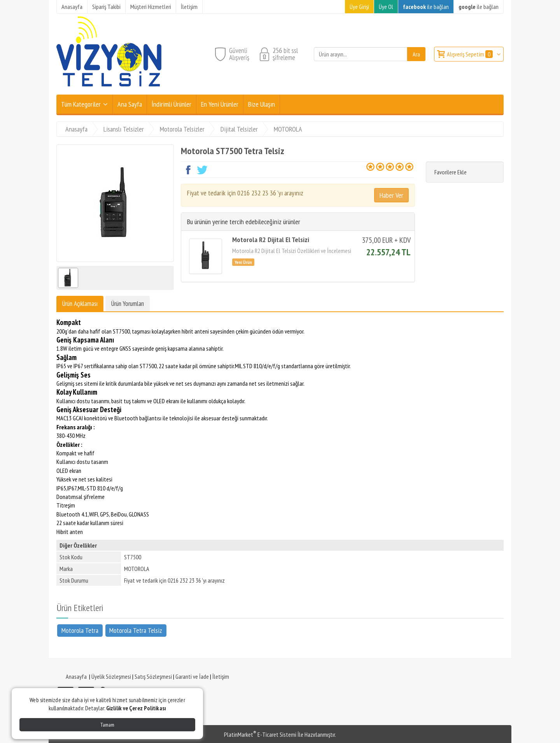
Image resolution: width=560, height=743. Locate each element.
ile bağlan (426, 7)
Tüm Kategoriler (81, 104)
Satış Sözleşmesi (153, 676)
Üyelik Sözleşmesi (111, 676)
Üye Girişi (359, 7)
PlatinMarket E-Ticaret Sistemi (260, 734)
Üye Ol (386, 7)
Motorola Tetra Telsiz (136, 630)
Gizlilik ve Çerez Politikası (136, 708)
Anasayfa (76, 676)
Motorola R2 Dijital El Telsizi (271, 240)
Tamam (107, 725)
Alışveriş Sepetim (470, 54)
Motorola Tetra (80, 630)
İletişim (221, 676)
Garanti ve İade (192, 676)
